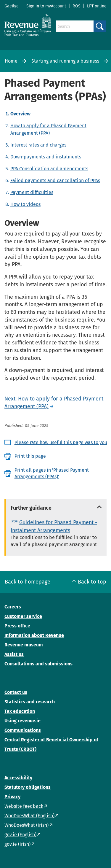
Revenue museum (24, 645)
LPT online (97, 6)
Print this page (30, 456)
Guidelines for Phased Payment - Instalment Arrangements (54, 526)
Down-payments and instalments (46, 157)
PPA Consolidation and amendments (49, 169)
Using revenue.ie (22, 721)
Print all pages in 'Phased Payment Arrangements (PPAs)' (52, 473)
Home (11, 61)
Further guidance (31, 508)
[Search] (75, 26)
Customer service (23, 616)
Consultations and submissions (38, 664)
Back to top (92, 582)
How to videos (25, 204)
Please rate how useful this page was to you (61, 442)
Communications (23, 730)
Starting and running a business (65, 61)
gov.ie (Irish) (17, 844)
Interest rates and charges (38, 145)
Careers (13, 607)
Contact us (16, 692)
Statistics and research (30, 702)
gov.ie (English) (20, 835)
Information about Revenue (34, 635)
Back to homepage (28, 582)
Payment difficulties (32, 192)
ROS (77, 6)
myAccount (56, 6)
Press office (17, 626)
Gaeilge (12, 6)
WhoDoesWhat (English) (29, 816)
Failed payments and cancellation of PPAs (55, 181)
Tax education (20, 711)
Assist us (14, 654)
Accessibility (18, 778)
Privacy (12, 797)
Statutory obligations (28, 787)
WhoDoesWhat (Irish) (26, 825)
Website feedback (24, 806)
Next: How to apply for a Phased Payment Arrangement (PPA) (54, 403)
